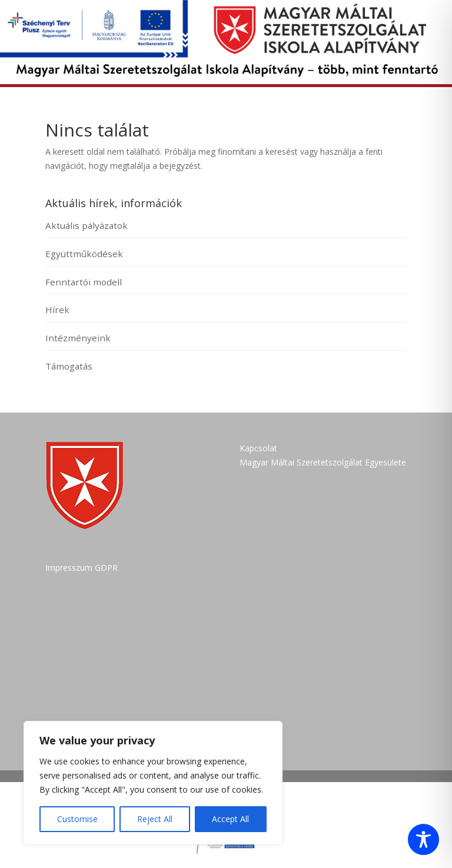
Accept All (230, 819)
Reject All (155, 819)
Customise (77, 819)
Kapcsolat (258, 448)
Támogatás (69, 366)
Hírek (57, 310)
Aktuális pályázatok (87, 225)
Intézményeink (78, 338)
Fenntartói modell (84, 282)
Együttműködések (84, 254)
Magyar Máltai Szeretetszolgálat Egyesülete (323, 462)
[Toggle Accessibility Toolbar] (423, 839)
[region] (153, 783)
